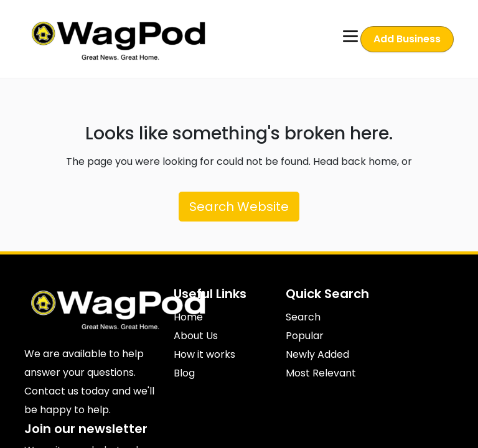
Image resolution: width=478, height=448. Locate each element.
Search (303, 317)
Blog (184, 373)
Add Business (407, 39)
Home (188, 317)
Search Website (239, 207)
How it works (204, 354)
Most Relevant (321, 373)
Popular (305, 336)
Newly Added (317, 354)
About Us (196, 336)
